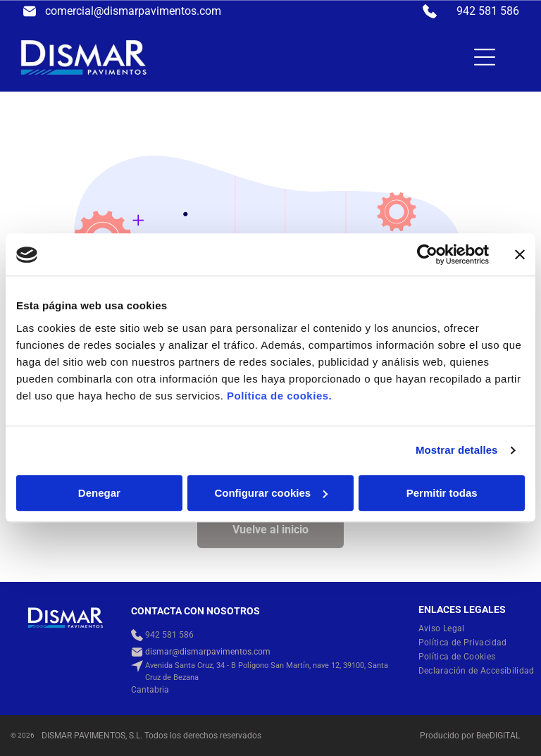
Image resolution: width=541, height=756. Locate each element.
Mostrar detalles (457, 451)
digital (505, 736)
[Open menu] (485, 57)
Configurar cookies (271, 493)
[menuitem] (447, 628)
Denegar (99, 493)
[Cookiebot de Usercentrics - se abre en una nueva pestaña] (427, 255)
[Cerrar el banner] (520, 255)
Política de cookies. (279, 396)
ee (485, 736)
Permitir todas (442, 493)
